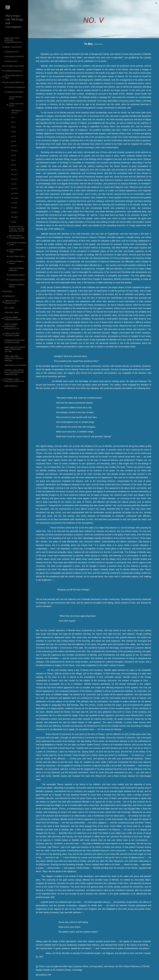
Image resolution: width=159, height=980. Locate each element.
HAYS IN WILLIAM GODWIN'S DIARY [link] (12, 334)
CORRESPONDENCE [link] (13, 71)
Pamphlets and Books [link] (15, 92)
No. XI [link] (14, 165)
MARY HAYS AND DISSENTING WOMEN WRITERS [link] (14, 358)
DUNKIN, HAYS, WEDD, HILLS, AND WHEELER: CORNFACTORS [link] (14, 372)
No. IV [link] (14, 132)
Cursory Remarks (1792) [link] (16, 98)
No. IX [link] (14, 155)
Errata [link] (14, 222)
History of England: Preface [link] (16, 262)
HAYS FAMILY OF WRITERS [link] (15, 365)
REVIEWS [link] (8, 291)
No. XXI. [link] (14, 212)
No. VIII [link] (14, 151)
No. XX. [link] (14, 208)
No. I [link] (13, 117)
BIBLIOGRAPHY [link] (11, 386)
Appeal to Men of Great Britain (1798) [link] (17, 237)
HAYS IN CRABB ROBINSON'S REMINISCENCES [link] (12, 326)
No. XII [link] (14, 170)
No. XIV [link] (14, 179)
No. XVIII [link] (15, 198)
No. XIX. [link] (14, 203)
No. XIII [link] (14, 174)
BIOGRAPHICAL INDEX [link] (14, 66)
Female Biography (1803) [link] (16, 251)
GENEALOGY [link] (10, 296)
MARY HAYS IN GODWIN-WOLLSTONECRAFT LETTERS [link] (15, 349)
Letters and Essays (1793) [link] (16, 105)
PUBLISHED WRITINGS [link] (14, 82)
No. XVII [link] (14, 193)
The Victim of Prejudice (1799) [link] (18, 244)
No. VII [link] (14, 146)
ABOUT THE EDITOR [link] (13, 47)
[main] (94, 19)
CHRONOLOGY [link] (11, 61)
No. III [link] (14, 127)
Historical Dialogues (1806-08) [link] (17, 269)
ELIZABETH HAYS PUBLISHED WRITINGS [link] (14, 380)
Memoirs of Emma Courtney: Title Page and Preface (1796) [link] (17, 229)
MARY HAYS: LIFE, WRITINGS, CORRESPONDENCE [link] (13, 40)
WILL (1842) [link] (9, 308)
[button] (156, 3)
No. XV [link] (14, 184)
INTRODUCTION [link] (12, 52)
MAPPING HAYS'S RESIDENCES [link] (12, 302)
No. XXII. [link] (15, 217)
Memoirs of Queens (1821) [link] (17, 285)
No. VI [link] (14, 141)
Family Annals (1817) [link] (17, 280)
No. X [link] (13, 160)
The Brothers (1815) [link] (17, 275)
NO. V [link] (14, 136)
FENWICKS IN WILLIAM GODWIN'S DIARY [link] (14, 341)
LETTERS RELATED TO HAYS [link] (14, 77)
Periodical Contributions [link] (16, 87)
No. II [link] (13, 122)
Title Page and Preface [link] (17, 111)
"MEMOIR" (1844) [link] (12, 312)
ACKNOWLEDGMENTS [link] (14, 56)
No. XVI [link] (14, 189)
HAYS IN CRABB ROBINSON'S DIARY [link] (13, 318)
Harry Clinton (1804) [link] (17, 256)
